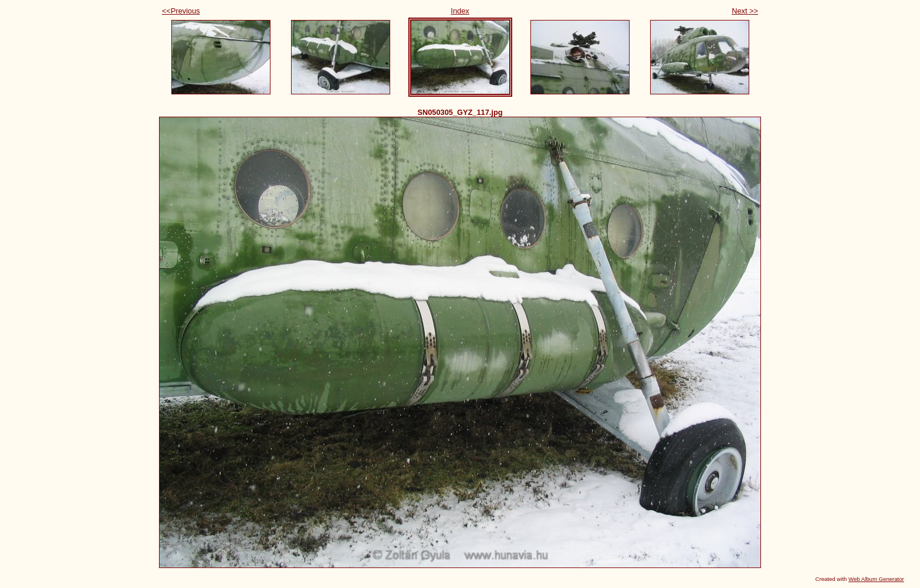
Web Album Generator (876, 579)
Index (460, 11)
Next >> (745, 11)
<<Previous (181, 11)
